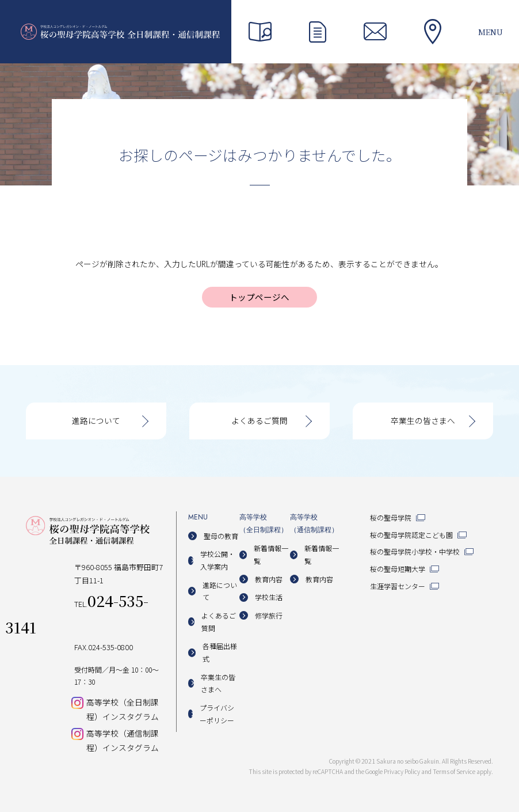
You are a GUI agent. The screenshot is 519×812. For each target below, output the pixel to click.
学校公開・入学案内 (217, 560)
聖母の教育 (221, 536)
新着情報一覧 (271, 554)
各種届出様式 (220, 652)
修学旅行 (269, 615)
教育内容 (269, 579)
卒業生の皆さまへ (423, 420)
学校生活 (269, 597)
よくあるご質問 (259, 420)
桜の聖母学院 (391, 517)
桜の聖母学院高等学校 (120, 32)
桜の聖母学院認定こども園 (411, 535)
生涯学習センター (398, 586)
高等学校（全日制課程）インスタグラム (123, 709)
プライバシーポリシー (217, 714)
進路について (96, 420)
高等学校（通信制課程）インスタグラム (123, 740)
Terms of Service (454, 771)
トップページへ (259, 297)
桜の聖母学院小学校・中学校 (415, 551)
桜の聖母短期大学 (398, 569)
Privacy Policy (402, 771)
